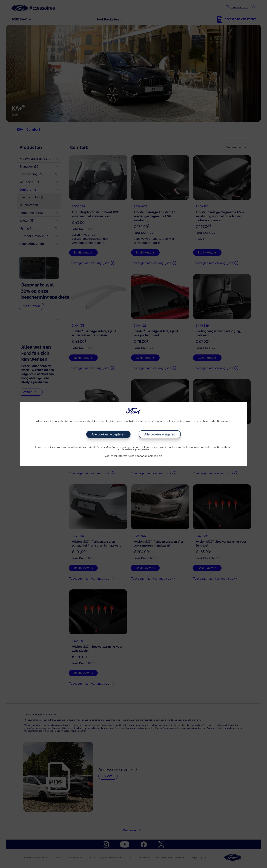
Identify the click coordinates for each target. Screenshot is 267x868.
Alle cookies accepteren (108, 434)
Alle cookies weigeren (160, 434)
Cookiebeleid (154, 456)
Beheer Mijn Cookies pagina (114, 447)
